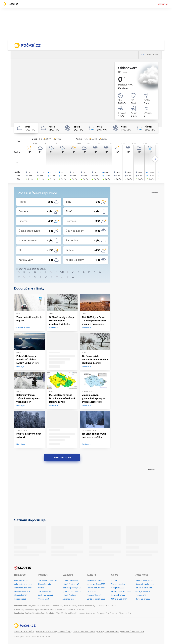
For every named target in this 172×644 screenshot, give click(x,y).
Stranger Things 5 (94, 595)
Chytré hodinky (112, 613)
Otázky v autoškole (143, 592)
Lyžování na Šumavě (71, 584)
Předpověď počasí (44, 606)
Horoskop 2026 (20, 599)
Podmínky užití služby (46, 631)
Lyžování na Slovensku (72, 592)
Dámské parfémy (67, 613)
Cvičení (41, 588)
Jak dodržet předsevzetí (48, 580)
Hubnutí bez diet (45, 584)
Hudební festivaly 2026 (96, 580)
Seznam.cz (163, 4)
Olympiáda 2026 (21, 595)
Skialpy (53, 610)
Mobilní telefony (38, 613)
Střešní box (45, 610)
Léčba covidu (57, 606)
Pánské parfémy (125, 613)
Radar (100, 631)
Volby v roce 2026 (21, 580)
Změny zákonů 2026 (22, 592)
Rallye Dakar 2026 (143, 599)
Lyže (37, 610)
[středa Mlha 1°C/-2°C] (122, 128)
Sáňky (81, 610)
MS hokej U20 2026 (119, 599)
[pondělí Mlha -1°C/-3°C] (74, 128)
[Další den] (155, 159)
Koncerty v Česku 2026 (96, 584)
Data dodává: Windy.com (84, 631)
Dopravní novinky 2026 (144, 584)
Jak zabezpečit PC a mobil (106, 606)
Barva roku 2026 (70, 606)
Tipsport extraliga (118, 584)
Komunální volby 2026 (23, 588)
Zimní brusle (68, 610)
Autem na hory (68, 599)
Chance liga (116, 580)
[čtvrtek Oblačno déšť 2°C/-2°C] (146, 128)
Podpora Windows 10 (86, 606)
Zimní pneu (80, 613)
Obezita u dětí (44, 599)
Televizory (101, 613)
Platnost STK (141, 595)
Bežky (59, 610)
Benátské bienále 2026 (96, 599)
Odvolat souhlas (112, 631)
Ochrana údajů (64, 631)
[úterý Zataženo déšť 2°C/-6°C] (98, 128)
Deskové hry (91, 613)
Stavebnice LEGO (53, 613)
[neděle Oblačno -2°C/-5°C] (50, 128)
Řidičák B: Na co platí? (144, 588)
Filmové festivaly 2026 (96, 588)
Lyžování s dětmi (69, 595)
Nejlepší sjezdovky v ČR (72, 588)
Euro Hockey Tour (118, 595)
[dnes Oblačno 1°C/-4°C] (26, 128)
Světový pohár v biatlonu (121, 592)
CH (62, 272)
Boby (76, 610)
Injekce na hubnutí (46, 595)
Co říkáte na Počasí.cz (24, 631)
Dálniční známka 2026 (144, 580)
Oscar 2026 (91, 592)
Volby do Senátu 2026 (23, 584)
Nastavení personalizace (133, 631)
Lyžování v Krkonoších (71, 580)
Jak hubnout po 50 (46, 592)
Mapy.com (32, 606)
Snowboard (30, 610)
